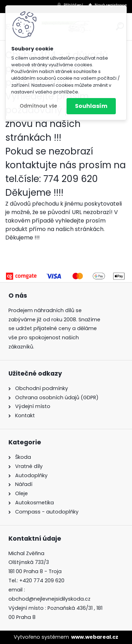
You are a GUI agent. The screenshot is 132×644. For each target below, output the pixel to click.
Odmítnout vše (38, 106)
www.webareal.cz (95, 637)
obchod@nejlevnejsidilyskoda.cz (49, 599)
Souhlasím (91, 106)
